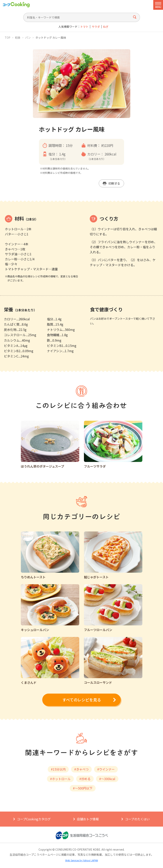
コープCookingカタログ (34, 819)
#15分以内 (58, 769)
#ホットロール (60, 779)
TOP (7, 38)
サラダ (96, 27)
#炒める (85, 779)
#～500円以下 (83, 788)
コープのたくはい (137, 819)
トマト (84, 27)
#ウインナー (106, 769)
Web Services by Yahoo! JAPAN (82, 860)
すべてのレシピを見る (82, 700)
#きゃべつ (81, 769)
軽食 (18, 38)
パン (28, 38)
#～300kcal (107, 779)
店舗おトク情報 (88, 819)
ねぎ (106, 27)
